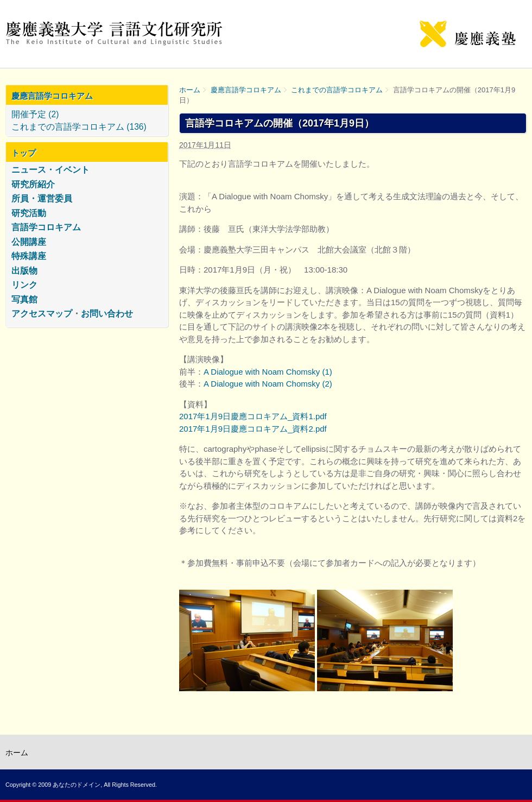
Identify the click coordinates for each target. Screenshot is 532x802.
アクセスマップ (42, 314)
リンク (24, 285)
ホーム (190, 90)
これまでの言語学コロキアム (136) (79, 127)
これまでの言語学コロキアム (337, 90)
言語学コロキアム (46, 227)
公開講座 (29, 242)
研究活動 (29, 213)
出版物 (24, 271)
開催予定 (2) (35, 114)
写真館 (24, 299)
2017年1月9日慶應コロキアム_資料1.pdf (253, 416)
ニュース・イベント (50, 170)
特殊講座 (29, 256)
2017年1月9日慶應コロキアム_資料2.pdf (253, 429)
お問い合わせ (107, 314)
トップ (24, 153)
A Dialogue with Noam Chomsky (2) (268, 384)
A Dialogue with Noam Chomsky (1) (268, 372)
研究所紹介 (33, 184)
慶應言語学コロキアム (246, 90)
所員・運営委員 (42, 198)
